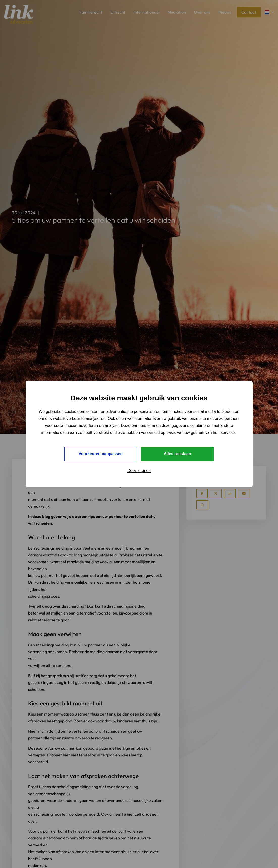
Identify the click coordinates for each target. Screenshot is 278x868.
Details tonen (139, 470)
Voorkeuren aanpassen (101, 454)
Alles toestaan (177, 454)
